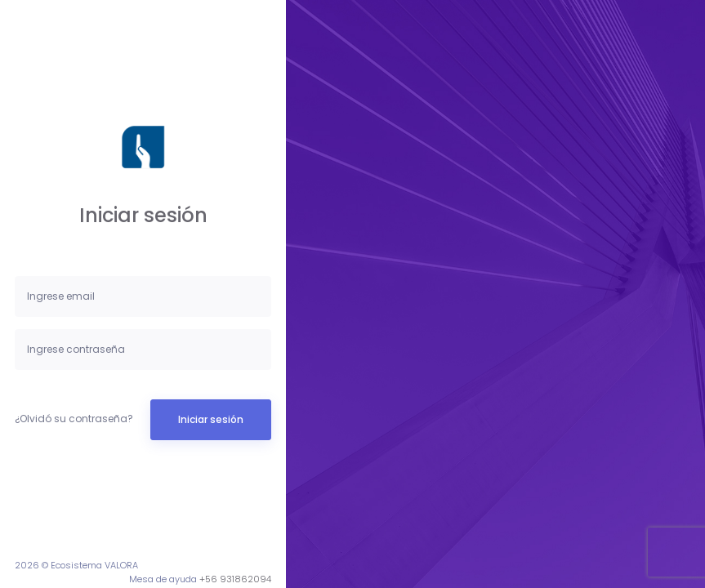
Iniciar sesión (211, 419)
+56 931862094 (235, 579)
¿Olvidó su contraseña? (74, 419)
